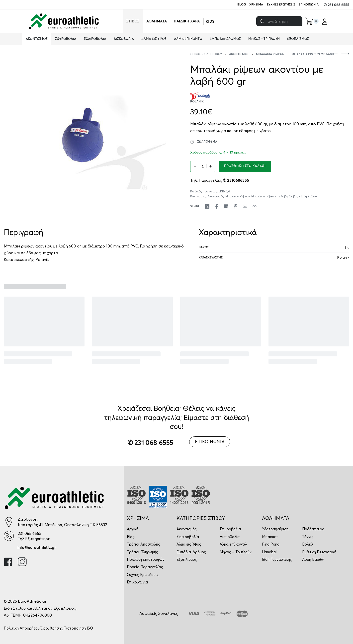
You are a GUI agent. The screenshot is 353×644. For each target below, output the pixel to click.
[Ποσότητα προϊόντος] (203, 166)
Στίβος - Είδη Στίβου (206, 54)
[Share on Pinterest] (236, 206)
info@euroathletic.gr (37, 548)
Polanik (42, 259)
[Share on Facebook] (217, 206)
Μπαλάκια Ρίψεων (270, 54)
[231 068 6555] (9, 536)
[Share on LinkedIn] (226, 206)
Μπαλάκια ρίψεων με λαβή (313, 54)
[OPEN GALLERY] (85, 134)
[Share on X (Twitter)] (207, 206)
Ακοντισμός (239, 54)
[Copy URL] (255, 206)
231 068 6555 (30, 533)
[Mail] (245, 206)
